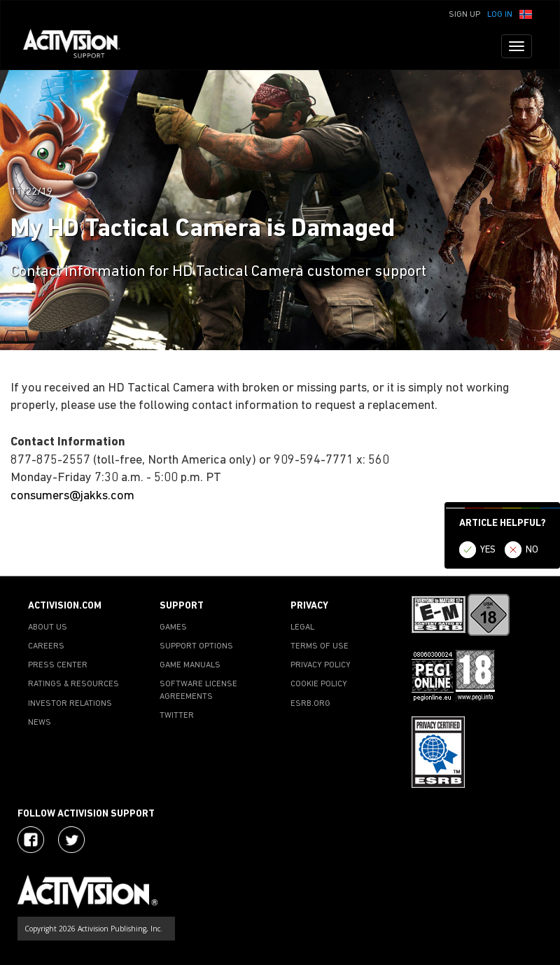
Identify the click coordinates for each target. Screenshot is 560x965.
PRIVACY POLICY (321, 665)
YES (488, 550)
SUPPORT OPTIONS (196, 646)
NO (532, 550)
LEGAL (302, 627)
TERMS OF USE (320, 646)
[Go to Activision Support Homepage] (79, 46)
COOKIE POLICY (319, 684)
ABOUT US (48, 627)
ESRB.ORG (310, 704)
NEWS (40, 723)
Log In (500, 15)
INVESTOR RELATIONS (70, 704)
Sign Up (464, 15)
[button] (526, 13)
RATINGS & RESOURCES (73, 684)
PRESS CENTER (58, 665)
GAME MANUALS (190, 665)
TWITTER (177, 716)
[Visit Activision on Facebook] (31, 840)
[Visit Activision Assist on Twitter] (71, 840)
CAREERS (46, 646)
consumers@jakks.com (72, 496)
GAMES (173, 627)
